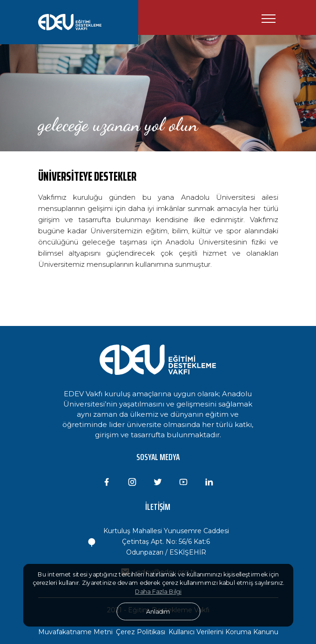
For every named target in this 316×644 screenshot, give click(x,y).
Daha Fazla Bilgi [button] (158, 592)
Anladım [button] (158, 611)
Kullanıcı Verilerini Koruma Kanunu (223, 632)
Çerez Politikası (141, 632)
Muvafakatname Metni (75, 632)
